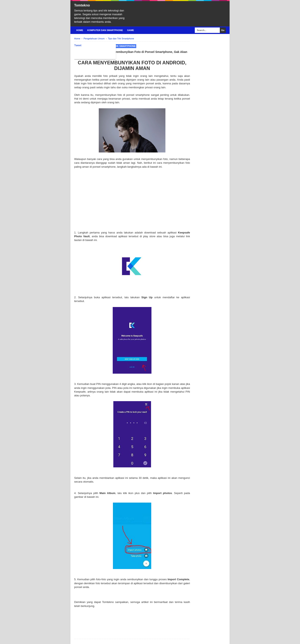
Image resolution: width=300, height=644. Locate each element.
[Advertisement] (132, 202)
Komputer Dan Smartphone (105, 30)
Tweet (78, 45)
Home (80, 30)
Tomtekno (82, 5)
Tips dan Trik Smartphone (119, 46)
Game (131, 30)
